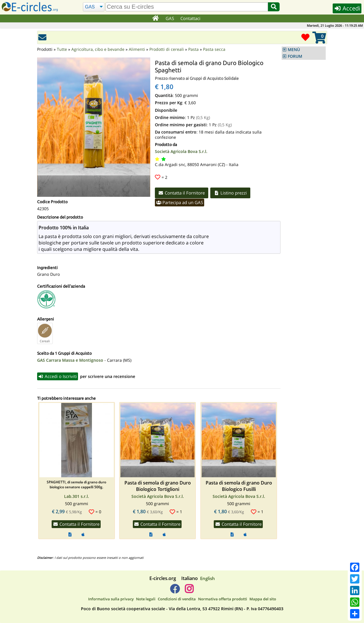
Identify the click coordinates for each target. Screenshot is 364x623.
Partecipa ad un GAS (180, 202)
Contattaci (190, 18)
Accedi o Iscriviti (58, 376)
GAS (170, 18)
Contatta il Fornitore (182, 193)
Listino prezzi (230, 193)
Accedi (347, 8)
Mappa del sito (263, 599)
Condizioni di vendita (177, 599)
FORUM (295, 56)
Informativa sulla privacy (111, 599)
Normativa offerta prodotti (223, 599)
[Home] (156, 19)
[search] (187, 7)
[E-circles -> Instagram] (189, 591)
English (208, 578)
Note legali (146, 599)
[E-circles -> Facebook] (175, 591)
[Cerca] (94, 7)
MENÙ (294, 50)
